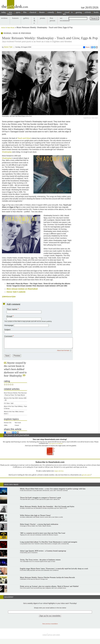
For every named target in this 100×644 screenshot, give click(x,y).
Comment (8, 336)
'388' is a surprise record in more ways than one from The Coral (43, 533)
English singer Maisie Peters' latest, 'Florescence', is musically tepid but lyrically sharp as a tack (54, 568)
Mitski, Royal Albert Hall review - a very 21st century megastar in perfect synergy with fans (53, 489)
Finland (17, 425)
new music (10, 13)
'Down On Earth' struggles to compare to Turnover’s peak (40, 498)
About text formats (63, 350)
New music (18, 423)
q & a (34, 21)
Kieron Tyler (8, 47)
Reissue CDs (8, 423)
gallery (26, 18)
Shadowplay (7, 152)
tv (72, 12)
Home (3, 28)
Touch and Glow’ (24, 138)
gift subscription (86, 475)
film (25, 12)
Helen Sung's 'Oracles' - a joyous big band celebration (39, 524)
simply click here (59, 471)
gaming (79, 12)
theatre (42, 12)
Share (86, 47)
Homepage (9, 325)
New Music (11, 28)
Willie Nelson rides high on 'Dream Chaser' (35, 515)
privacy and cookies (54, 635)
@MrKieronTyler (9, 297)
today (4, 12)
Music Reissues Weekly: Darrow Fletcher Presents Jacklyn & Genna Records (47, 577)
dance (59, 12)
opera (18, 12)
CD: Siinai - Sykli (9, 403)
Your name (12, 309)
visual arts (66, 13)
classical (33, 12)
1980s (6, 425)
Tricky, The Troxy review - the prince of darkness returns (40, 560)
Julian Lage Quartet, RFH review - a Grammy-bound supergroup (43, 551)
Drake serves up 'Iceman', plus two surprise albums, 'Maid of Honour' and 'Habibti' (49, 586)
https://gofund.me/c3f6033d (56, 444)
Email (9, 316)
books (96, 12)
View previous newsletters (50, 624)
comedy (51, 12)
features (15, 18)
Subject (7, 330)
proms (43, 18)
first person (52, 19)
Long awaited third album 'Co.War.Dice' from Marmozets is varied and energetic (49, 542)
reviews (4, 18)
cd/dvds (88, 12)
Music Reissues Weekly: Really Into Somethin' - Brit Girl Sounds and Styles (47, 506)
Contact (45, 635)
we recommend (65, 19)
